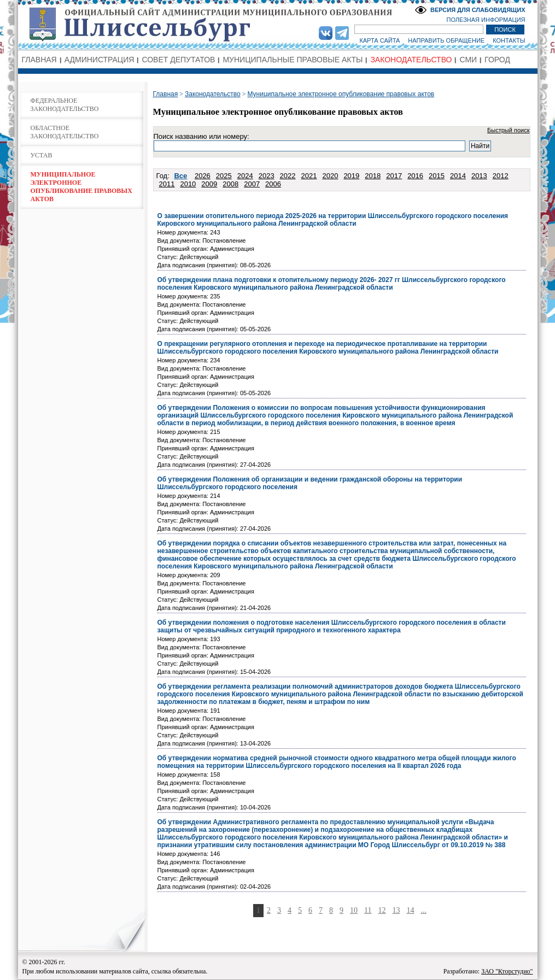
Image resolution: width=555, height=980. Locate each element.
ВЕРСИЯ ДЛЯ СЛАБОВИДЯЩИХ (478, 10)
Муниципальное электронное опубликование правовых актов (341, 94)
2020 (330, 176)
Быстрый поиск (508, 130)
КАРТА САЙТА (379, 40)
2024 (245, 176)
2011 (167, 184)
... (424, 910)
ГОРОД (497, 60)
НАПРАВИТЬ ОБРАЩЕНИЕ (446, 40)
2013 (479, 176)
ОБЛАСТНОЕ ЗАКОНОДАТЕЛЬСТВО (65, 132)
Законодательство (213, 94)
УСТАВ (42, 155)
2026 (203, 176)
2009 (209, 184)
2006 (273, 184)
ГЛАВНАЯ (39, 60)
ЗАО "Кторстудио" (507, 971)
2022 (288, 176)
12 (382, 910)
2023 (267, 176)
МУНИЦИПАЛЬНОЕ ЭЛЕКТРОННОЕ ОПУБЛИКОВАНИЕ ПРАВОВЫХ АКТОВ (81, 187)
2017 (394, 176)
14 (411, 910)
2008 (230, 184)
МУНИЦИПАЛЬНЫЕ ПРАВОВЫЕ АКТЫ (293, 60)
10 (354, 910)
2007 (252, 184)
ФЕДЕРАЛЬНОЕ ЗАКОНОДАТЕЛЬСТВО (65, 105)
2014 (458, 176)
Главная (166, 94)
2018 (373, 176)
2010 (188, 184)
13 (396, 910)
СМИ (468, 60)
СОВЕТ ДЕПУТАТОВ (178, 60)
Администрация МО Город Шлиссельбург (278, 25)
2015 (437, 176)
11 (368, 910)
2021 (309, 176)
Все (180, 176)
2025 (224, 176)
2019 (351, 176)
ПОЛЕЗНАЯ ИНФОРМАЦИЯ (486, 20)
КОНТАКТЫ (509, 40)
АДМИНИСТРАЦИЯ (100, 60)
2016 (415, 176)
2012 (501, 176)
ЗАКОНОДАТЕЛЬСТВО (411, 60)
